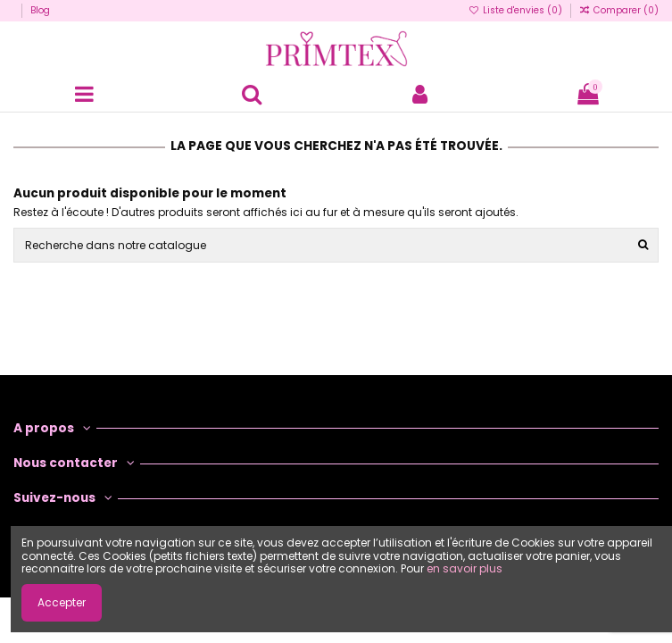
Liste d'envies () (517, 10)
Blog (40, 10)
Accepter (62, 602)
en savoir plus (465, 568)
